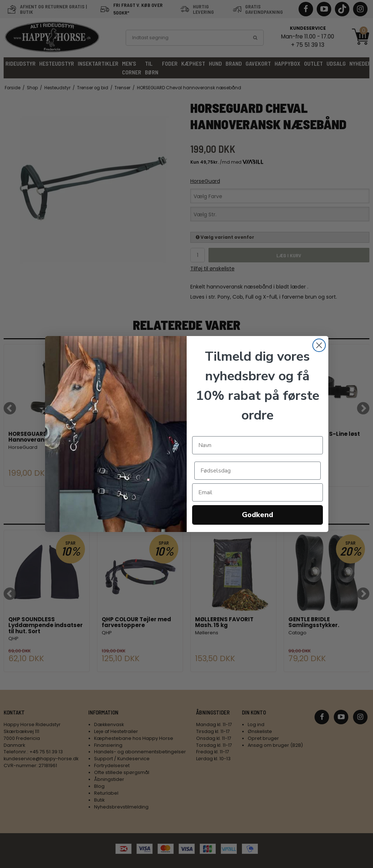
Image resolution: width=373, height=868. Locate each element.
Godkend (258, 515)
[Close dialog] (319, 345)
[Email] (258, 492)
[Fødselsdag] (258, 471)
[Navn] (258, 445)
